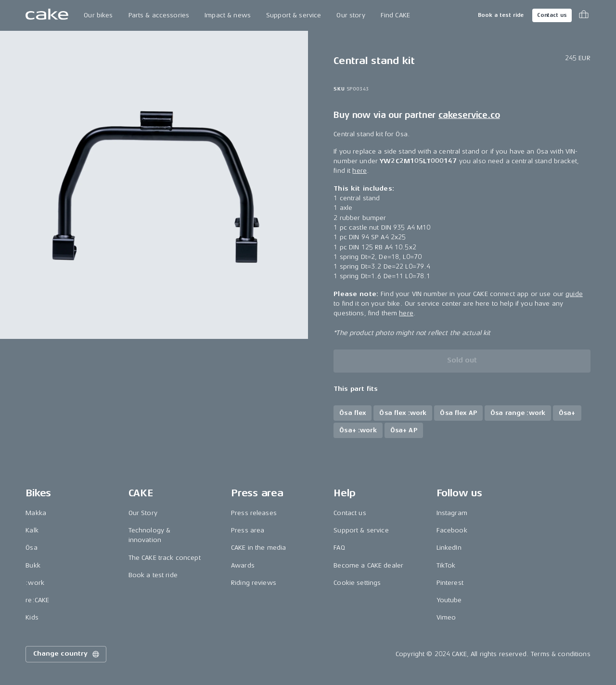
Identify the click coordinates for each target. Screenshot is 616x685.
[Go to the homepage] (47, 15)
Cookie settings (357, 583)
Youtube (449, 600)
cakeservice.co (469, 115)
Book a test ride (501, 15)
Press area (248, 530)
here (359, 171)
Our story (351, 15)
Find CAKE (395, 15)
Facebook (452, 530)
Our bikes (98, 15)
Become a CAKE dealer (368, 565)
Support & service (294, 15)
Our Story (143, 513)
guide (574, 294)
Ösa (31, 548)
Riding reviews (254, 583)
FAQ (339, 548)
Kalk (32, 530)
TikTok (446, 565)
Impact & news (228, 15)
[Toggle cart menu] (584, 15)
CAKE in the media (258, 548)
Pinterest (450, 583)
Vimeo (446, 617)
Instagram (452, 513)
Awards (243, 565)
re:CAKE (37, 600)
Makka (36, 513)
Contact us (552, 15)
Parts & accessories (159, 15)
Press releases (254, 513)
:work (35, 583)
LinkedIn (449, 548)
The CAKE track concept (165, 558)
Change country (67, 654)
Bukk (33, 565)
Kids (32, 617)
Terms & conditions (561, 654)
